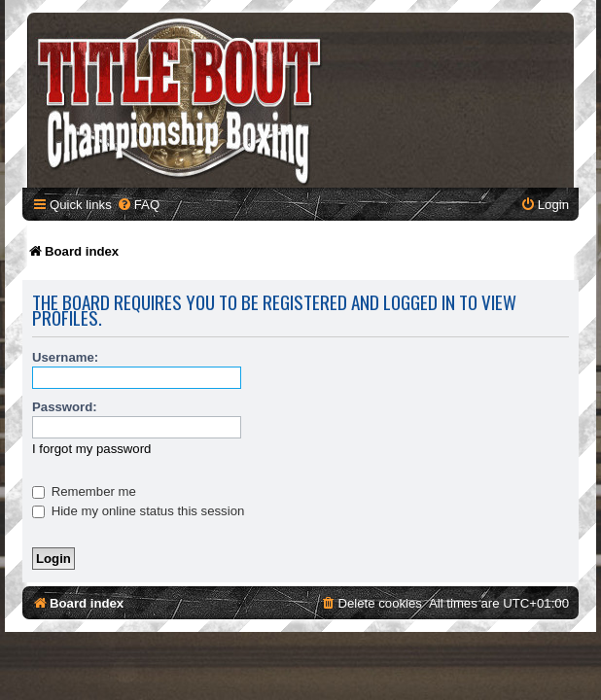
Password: (65, 407)
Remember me (84, 491)
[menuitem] (138, 205)
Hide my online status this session (138, 511)
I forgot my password (91, 449)
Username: (65, 357)
